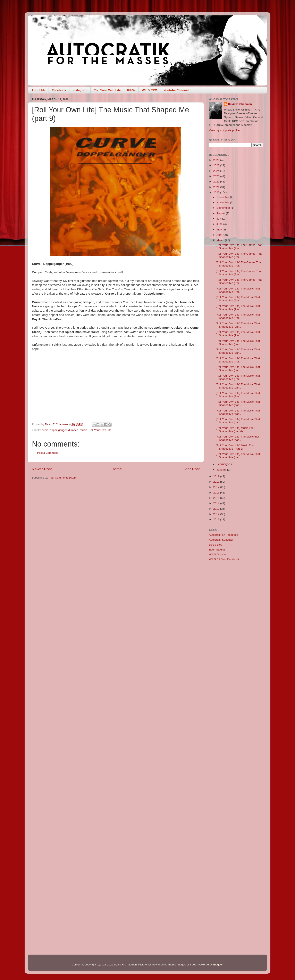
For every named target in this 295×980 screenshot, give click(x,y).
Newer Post (42, 469)
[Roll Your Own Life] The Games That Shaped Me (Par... (239, 247)
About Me (39, 90)
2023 (217, 176)
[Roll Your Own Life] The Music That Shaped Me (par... (238, 325)
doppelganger (58, 430)
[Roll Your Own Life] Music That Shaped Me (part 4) (235, 430)
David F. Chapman (240, 104)
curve (45, 430)
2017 (217, 487)
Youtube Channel (176, 90)
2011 (217, 519)
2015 (217, 498)
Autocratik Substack (221, 540)
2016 (217, 493)
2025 (217, 165)
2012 (217, 514)
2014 (217, 503)
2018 (217, 482)
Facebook (59, 90)
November (223, 202)
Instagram (80, 90)
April (220, 235)
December (223, 197)
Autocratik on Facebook (224, 535)
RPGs (131, 90)
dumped (73, 430)
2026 (217, 160)
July (219, 219)
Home (117, 469)
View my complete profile (224, 130)
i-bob (193, 965)
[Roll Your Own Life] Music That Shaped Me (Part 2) (235, 447)
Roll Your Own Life (107, 90)
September (224, 208)
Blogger (218, 965)
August (221, 213)
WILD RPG (149, 90)
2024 (217, 171)
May (220, 230)
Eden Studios (217, 550)
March (221, 240)
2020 (217, 192)
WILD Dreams (218, 554)
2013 (217, 509)
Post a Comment (47, 453)
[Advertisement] (236, 629)
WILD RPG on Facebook (224, 559)
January (222, 470)
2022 (217, 182)
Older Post (191, 469)
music (83, 430)
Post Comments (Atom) (63, 478)
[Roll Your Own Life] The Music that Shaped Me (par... (238, 438)
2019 (217, 476)
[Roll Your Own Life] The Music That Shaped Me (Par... (238, 290)
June (220, 224)
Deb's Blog (216, 545)
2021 (217, 187)
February (222, 464)
